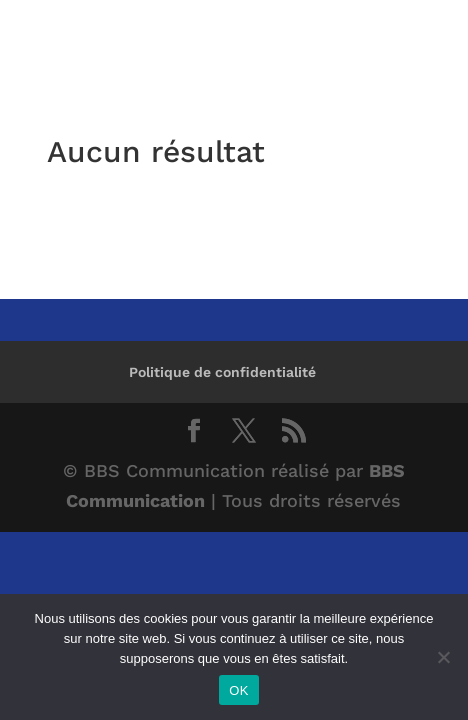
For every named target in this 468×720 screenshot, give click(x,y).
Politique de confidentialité (222, 372)
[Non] (443, 657)
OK (238, 690)
